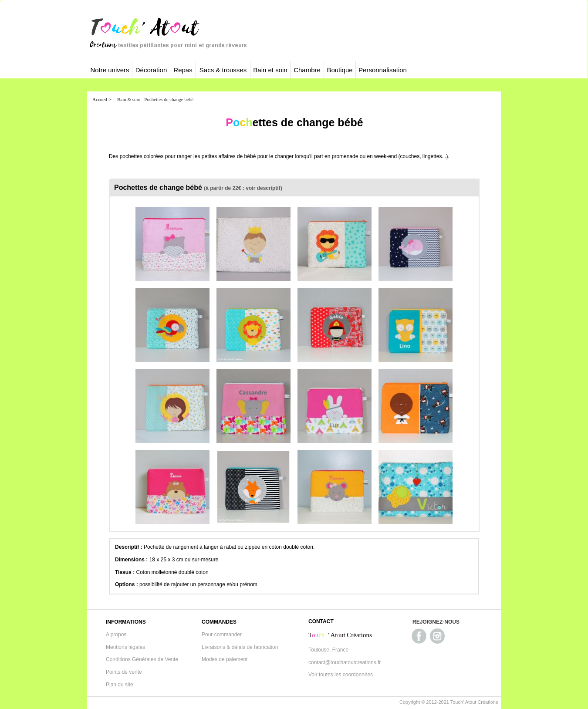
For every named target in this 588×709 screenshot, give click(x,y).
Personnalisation (383, 70)
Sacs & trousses (223, 70)
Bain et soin (270, 70)
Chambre (307, 70)
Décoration (151, 70)
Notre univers (110, 70)
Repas (183, 70)
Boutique (340, 70)
